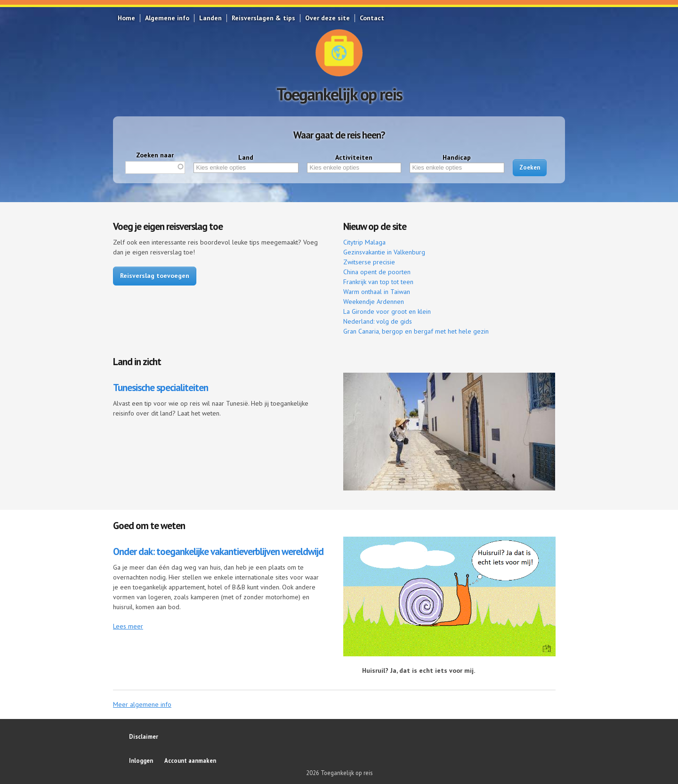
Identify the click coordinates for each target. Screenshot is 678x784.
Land (246, 157)
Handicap (457, 157)
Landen (210, 18)
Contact (372, 18)
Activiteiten (354, 157)
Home (126, 18)
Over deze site (327, 18)
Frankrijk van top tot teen (378, 282)
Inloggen (141, 760)
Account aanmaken (190, 760)
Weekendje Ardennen (374, 302)
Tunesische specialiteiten (161, 388)
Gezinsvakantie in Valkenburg (384, 252)
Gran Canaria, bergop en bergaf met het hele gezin (416, 331)
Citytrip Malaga (364, 242)
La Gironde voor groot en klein (387, 311)
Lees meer (128, 626)
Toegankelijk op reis (339, 94)
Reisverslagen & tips (263, 18)
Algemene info (167, 18)
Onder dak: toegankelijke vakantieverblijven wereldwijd (218, 551)
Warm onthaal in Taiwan (377, 292)
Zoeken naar (155, 155)
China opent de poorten (377, 272)
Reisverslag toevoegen (155, 276)
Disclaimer (144, 736)
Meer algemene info (142, 704)
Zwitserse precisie (369, 262)
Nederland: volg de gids (378, 321)
